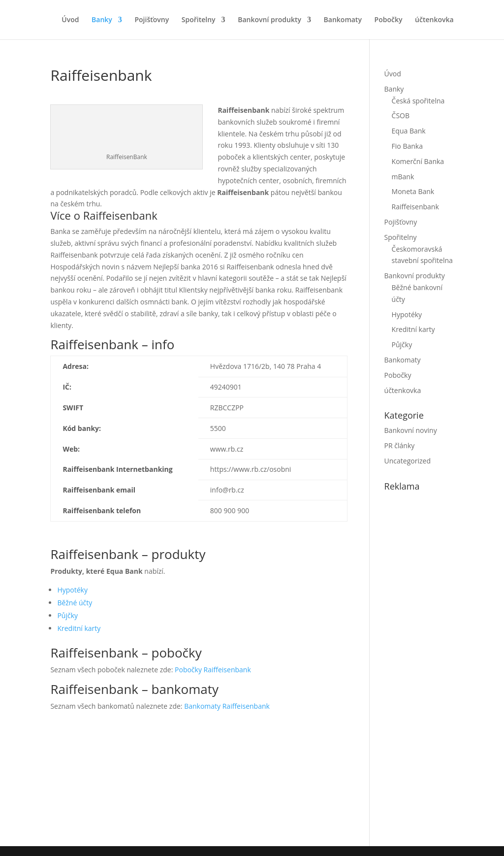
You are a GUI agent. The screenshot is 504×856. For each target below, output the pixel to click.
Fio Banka (407, 146)
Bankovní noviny (411, 430)
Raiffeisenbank (415, 207)
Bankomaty (343, 20)
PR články (400, 445)
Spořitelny (199, 20)
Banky (102, 20)
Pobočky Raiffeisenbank (213, 670)
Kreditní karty (79, 628)
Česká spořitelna (418, 101)
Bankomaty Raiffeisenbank (227, 706)
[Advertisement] (444, 666)
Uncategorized (408, 461)
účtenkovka (434, 20)
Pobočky (389, 20)
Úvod (70, 20)
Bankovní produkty (269, 20)
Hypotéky (72, 590)
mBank (403, 177)
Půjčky (67, 615)
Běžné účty (75, 603)
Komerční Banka (418, 161)
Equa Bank (409, 131)
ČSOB (401, 115)
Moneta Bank (413, 191)
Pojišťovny (152, 20)
